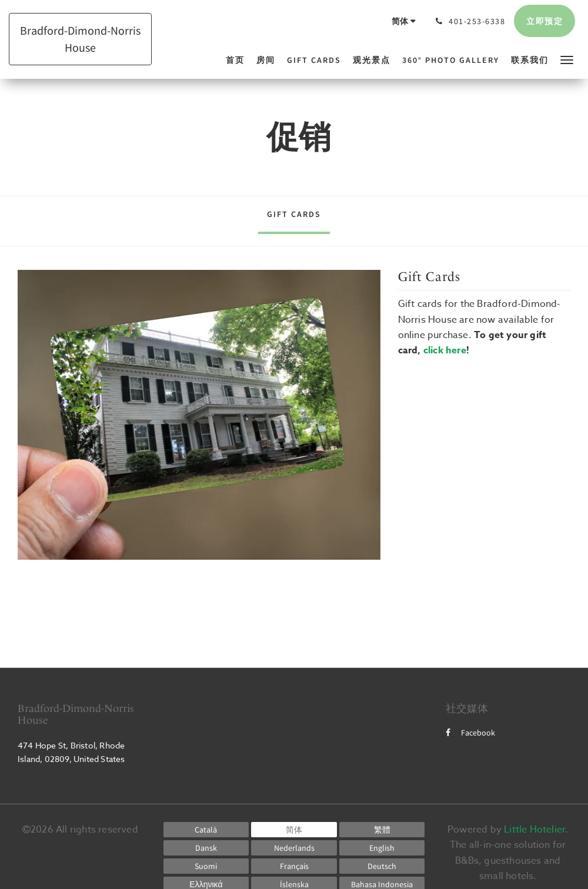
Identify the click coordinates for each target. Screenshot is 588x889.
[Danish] (206, 848)
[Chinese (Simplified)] (294, 830)
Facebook (470, 733)
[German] (382, 866)
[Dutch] (294, 848)
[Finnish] (206, 866)
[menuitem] (238, 60)
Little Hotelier (534, 830)
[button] (567, 59)
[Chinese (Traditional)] (382, 830)
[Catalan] (206, 830)
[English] (382, 848)
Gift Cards (294, 214)
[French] (294, 866)
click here (445, 350)
